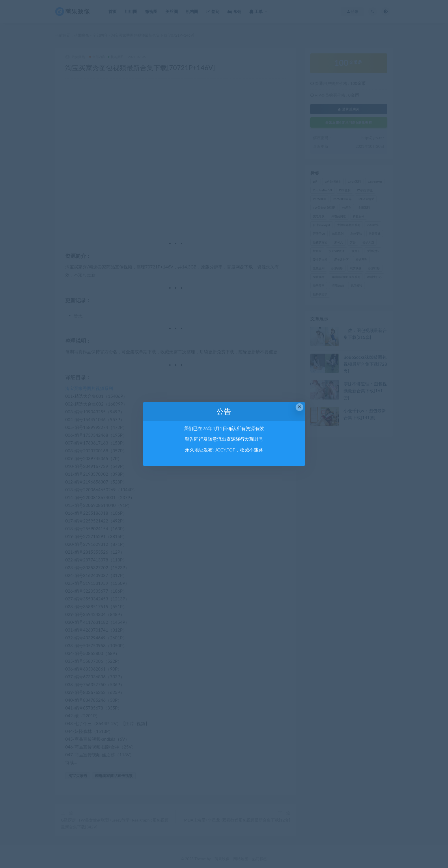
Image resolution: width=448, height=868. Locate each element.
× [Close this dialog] (299, 407)
